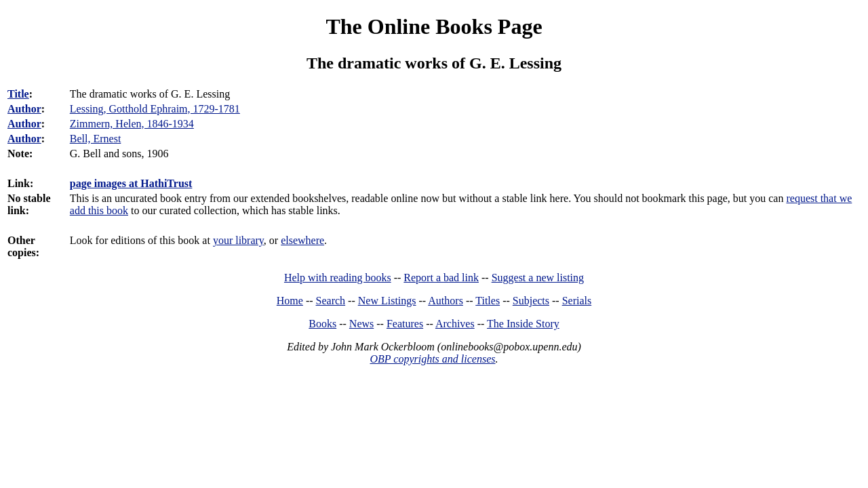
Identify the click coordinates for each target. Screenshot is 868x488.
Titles (488, 301)
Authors (446, 301)
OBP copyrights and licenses (432, 359)
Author (24, 109)
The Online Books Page (434, 26)
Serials (577, 301)
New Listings (387, 301)
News (361, 324)
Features (405, 324)
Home (290, 301)
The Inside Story (523, 324)
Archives (455, 324)
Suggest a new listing (538, 278)
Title (18, 94)
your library (238, 240)
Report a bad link (441, 278)
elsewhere (302, 240)
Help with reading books (338, 278)
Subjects (531, 301)
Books (322, 324)
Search (331, 301)
